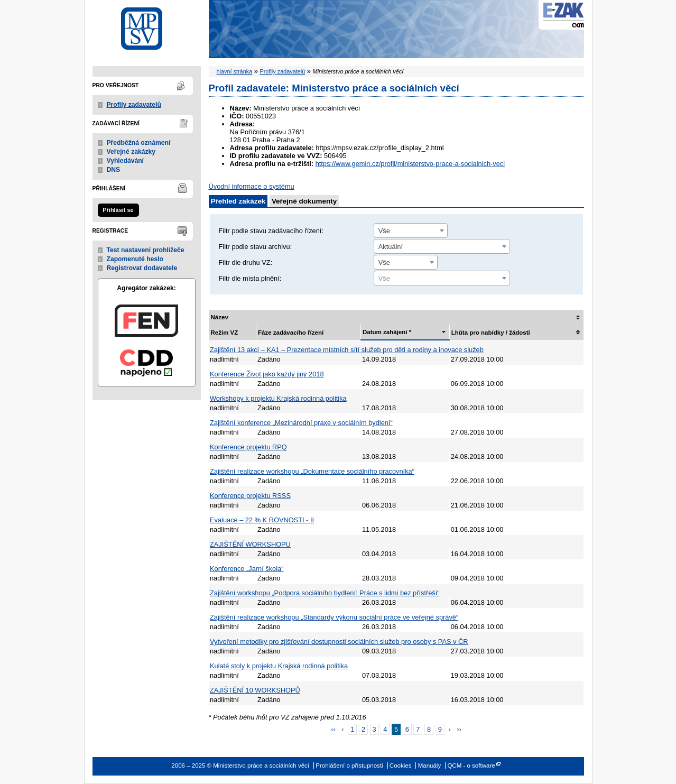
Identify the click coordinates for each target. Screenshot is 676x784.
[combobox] (411, 230)
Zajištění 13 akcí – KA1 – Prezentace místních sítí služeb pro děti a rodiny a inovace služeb (347, 350)
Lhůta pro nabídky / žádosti (491, 333)
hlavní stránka (235, 71)
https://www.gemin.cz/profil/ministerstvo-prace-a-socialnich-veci (410, 164)
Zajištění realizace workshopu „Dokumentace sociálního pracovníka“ (312, 471)
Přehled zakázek (238, 201)
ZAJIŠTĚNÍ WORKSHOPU (250, 544)
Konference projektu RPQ (248, 447)
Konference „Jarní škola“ (247, 569)
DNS (114, 170)
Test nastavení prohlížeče (146, 250)
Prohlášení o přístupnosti (349, 765)
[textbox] (442, 279)
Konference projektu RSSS (250, 496)
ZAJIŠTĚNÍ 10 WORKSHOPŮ (255, 690)
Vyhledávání (126, 161)
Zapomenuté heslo (135, 259)
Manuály (430, 765)
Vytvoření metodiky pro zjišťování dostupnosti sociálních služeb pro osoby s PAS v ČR (339, 642)
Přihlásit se (118, 210)
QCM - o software (471, 765)
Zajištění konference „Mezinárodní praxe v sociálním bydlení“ (301, 423)
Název (220, 317)
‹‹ (333, 729)
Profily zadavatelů (134, 105)
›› (459, 729)
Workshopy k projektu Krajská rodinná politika (278, 398)
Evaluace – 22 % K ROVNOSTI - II (262, 520)
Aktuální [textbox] (391, 247)
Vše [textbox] (384, 231)
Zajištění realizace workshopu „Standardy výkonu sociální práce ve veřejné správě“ (334, 617)
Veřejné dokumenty (304, 201)
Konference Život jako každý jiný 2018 (267, 374)
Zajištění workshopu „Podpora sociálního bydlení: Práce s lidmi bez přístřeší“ (325, 593)
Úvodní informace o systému (252, 186)
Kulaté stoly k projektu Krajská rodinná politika (279, 666)
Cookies (401, 765)
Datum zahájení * (387, 332)
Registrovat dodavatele (142, 268)
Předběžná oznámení (139, 143)
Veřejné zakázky (131, 152)
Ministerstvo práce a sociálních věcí (147, 26)
